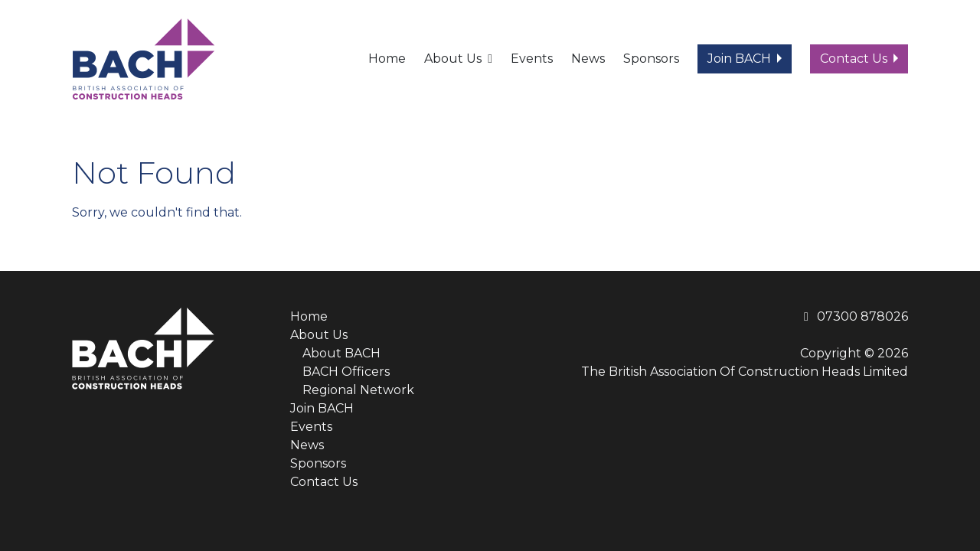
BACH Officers (346, 372)
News (588, 59)
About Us (453, 59)
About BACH (341, 353)
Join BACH (739, 59)
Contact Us (854, 59)
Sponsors (651, 59)
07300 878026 (853, 316)
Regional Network (358, 390)
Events (532, 59)
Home (387, 59)
